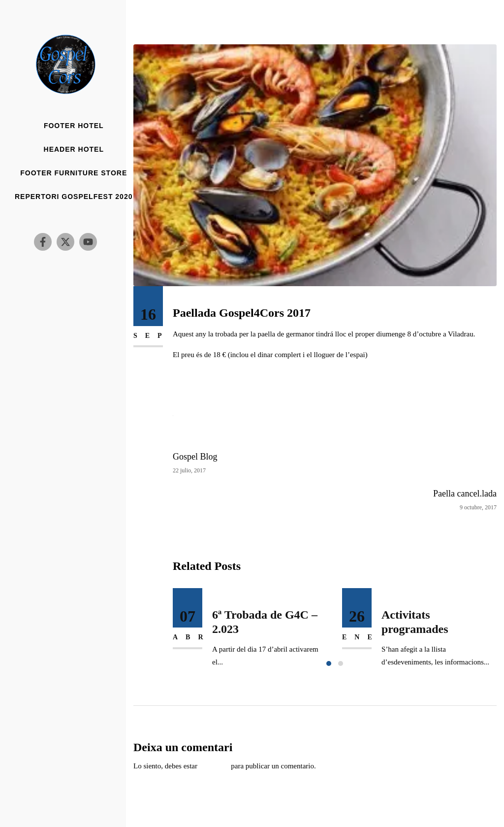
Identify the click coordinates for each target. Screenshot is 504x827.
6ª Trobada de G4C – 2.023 (265, 622)
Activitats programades (415, 622)
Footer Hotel (74, 126)
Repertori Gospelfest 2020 (74, 197)
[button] (329, 663)
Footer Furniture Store (74, 173)
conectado (214, 766)
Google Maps (193, 396)
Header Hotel (74, 149)
